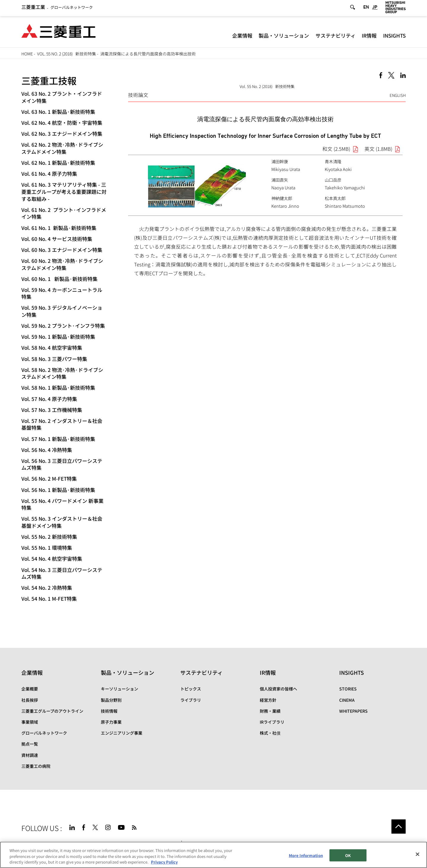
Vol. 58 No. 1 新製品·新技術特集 (58, 387)
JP (375, 8)
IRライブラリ (272, 722)
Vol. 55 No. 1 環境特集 (47, 548)
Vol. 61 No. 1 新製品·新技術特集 (59, 228)
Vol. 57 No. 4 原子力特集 (49, 399)
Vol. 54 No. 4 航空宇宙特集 (52, 558)
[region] (213, 855)
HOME (27, 54)
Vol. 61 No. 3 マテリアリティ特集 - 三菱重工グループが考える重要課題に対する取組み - (64, 192)
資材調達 (30, 755)
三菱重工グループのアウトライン (52, 711)
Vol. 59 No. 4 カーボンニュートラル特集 (62, 293)
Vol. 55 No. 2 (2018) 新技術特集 (67, 54)
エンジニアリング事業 (122, 733)
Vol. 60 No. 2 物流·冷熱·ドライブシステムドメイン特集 (62, 264)
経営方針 (268, 700)
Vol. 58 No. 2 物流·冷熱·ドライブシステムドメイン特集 (62, 373)
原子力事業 (111, 722)
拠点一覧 (30, 744)
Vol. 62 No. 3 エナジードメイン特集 (62, 134)
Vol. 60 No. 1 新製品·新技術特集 (59, 279)
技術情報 (109, 711)
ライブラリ (191, 700)
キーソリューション (120, 689)
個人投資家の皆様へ (278, 689)
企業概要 (30, 689)
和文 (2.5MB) (336, 149)
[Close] (418, 854)
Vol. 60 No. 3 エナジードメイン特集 (62, 250)
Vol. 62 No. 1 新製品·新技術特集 (58, 163)
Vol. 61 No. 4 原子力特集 (49, 174)
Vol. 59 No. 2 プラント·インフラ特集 (63, 326)
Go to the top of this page (399, 827)
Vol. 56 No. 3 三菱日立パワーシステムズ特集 (62, 464)
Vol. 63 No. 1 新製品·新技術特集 (58, 112)
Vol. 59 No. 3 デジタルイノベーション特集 (62, 311)
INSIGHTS (394, 37)
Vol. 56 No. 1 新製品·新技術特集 (58, 490)
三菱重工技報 (49, 80)
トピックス (191, 689)
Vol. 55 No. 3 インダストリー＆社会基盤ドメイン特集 (62, 522)
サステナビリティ (336, 37)
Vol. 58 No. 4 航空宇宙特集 (52, 347)
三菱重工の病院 (36, 766)
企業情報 (242, 37)
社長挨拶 (30, 700)
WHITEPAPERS (353, 711)
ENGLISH (398, 95)
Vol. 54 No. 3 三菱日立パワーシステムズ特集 (62, 573)
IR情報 (369, 37)
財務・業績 (270, 711)
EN (366, 8)
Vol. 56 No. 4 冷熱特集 (47, 450)
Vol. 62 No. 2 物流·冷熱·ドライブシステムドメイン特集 (62, 148)
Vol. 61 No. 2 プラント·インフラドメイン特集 (64, 213)
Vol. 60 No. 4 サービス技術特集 (57, 239)
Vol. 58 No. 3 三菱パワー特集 (54, 359)
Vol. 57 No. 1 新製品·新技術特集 (58, 439)
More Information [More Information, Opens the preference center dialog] (306, 855)
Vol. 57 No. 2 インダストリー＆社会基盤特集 (62, 424)
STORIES (348, 689)
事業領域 (30, 722)
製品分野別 (111, 700)
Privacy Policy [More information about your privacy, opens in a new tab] (164, 862)
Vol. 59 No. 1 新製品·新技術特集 (58, 337)
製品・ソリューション (284, 37)
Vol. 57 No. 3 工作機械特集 (52, 410)
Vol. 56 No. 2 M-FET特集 (49, 478)
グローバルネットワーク (57, 8)
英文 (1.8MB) (378, 149)
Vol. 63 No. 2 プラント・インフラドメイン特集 (62, 97)
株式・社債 (270, 733)
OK (348, 855)
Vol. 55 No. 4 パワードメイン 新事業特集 (62, 504)
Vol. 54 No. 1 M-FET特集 (49, 598)
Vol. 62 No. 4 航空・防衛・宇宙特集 (62, 123)
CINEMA (347, 700)
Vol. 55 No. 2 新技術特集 (49, 537)
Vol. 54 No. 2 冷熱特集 (47, 588)
